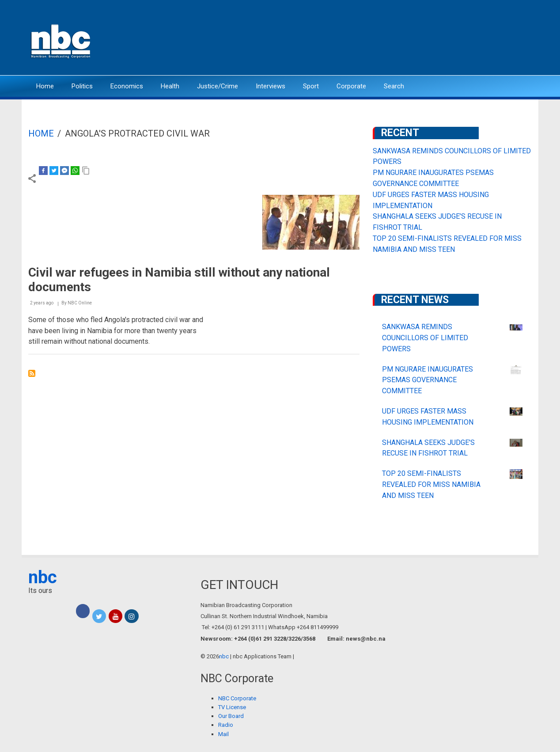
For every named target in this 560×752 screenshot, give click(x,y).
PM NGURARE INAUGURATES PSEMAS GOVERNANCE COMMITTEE (428, 380)
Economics (127, 86)
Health (170, 86)
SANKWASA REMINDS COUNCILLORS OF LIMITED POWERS (425, 338)
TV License (232, 707)
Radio (226, 725)
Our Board (231, 716)
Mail (223, 734)
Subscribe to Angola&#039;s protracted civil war (32, 373)
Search (394, 86)
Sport (311, 86)
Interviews (271, 86)
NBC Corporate (237, 698)
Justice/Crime (218, 86)
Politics (82, 86)
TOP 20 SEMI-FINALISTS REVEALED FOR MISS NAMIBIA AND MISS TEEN (431, 484)
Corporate (351, 86)
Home (45, 86)
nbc (43, 577)
